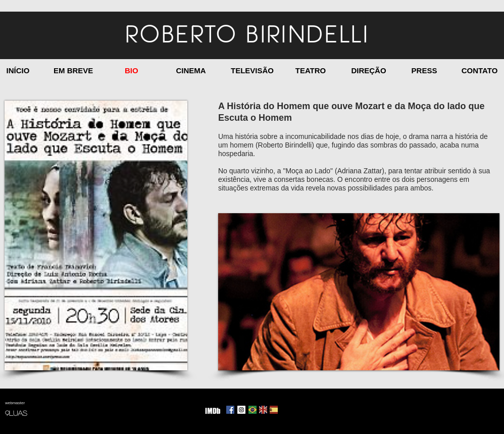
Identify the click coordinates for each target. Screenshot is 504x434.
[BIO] (132, 70)
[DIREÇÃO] (369, 70)
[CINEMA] (191, 70)
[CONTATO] (480, 70)
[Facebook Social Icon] (230, 410)
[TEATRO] (311, 70)
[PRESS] (424, 70)
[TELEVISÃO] (252, 70)
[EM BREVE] (73, 70)
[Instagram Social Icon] (241, 410)
